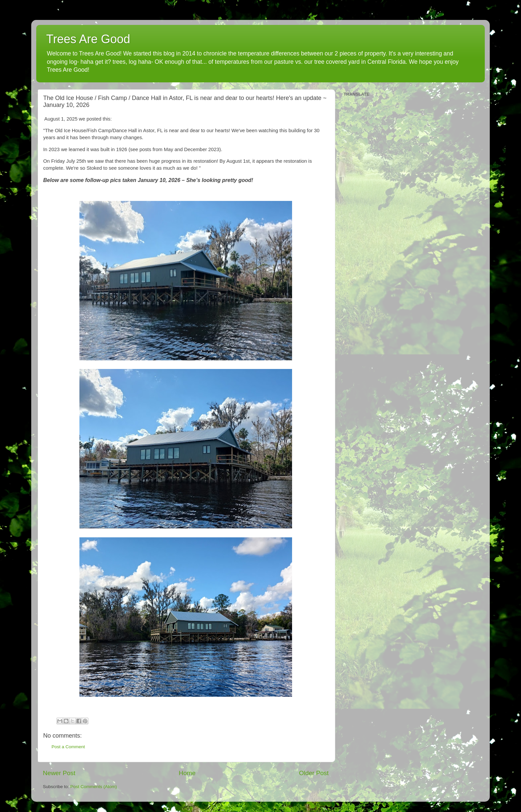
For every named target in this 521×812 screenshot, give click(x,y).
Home (187, 773)
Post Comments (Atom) (94, 787)
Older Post (314, 773)
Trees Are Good (88, 39)
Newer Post (59, 773)
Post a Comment (68, 747)
